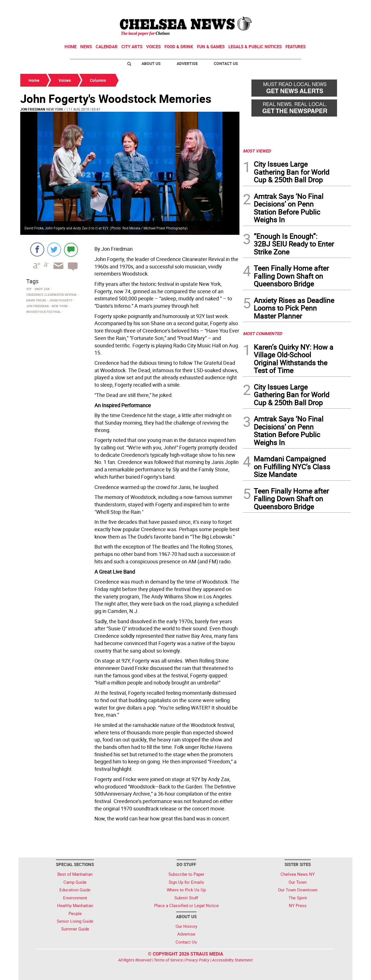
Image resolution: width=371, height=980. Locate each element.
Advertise (187, 63)
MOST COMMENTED (262, 333)
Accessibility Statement (232, 960)
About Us (151, 63)
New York (55, 109)
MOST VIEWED (257, 151)
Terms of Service (168, 960)
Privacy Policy (197, 960)
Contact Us (226, 63)
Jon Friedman (33, 109)
